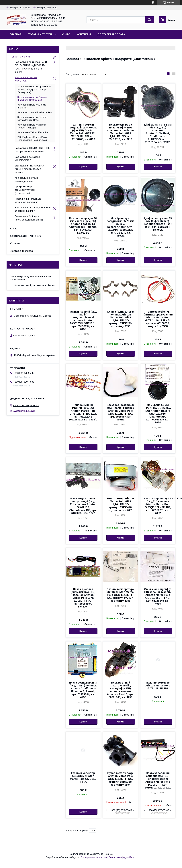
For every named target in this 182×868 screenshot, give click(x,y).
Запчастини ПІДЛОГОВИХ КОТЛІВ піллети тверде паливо (29, 169)
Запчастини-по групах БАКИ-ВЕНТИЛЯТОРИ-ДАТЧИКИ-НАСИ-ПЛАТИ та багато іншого (31, 67)
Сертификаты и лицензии (26, 236)
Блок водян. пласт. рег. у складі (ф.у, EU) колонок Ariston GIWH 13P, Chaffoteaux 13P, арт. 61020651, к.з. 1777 (83, 506)
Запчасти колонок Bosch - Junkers (35, 112)
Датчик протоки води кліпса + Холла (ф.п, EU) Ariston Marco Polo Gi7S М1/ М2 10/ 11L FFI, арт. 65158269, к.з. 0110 (83, 132)
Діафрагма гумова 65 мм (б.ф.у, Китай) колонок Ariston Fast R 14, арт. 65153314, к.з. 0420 (158, 224)
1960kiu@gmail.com (24, 411)
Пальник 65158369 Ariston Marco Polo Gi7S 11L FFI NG (158, 686)
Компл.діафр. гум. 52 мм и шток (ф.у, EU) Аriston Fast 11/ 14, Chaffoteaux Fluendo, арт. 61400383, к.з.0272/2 (83, 225)
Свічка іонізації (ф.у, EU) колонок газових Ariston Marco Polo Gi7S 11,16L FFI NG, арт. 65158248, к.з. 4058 (158, 596)
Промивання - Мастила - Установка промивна (29, 200)
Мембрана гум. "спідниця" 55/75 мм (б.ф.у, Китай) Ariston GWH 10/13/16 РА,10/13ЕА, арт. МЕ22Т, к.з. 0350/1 (121, 227)
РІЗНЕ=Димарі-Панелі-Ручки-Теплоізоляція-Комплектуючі (33, 139)
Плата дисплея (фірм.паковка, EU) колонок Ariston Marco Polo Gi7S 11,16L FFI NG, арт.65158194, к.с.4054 (83, 598)
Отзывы (15, 243)
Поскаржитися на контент (94, 857)
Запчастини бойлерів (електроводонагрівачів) (29, 218)
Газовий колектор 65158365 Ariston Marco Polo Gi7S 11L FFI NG (83, 777)
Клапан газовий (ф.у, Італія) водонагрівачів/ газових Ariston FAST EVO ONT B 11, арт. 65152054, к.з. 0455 (83, 320)
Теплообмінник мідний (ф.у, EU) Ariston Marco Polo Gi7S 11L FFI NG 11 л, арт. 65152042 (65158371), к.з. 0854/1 (83, 412)
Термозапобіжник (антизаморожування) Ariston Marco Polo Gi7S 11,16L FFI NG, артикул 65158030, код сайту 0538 (158, 319)
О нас (66, 34)
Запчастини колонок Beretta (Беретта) (32, 106)
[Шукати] (150, 20)
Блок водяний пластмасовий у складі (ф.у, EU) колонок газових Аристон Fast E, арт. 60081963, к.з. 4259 (121, 690)
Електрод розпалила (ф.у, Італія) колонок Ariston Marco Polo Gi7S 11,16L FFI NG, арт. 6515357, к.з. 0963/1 (121, 412)
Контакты (84, 34)
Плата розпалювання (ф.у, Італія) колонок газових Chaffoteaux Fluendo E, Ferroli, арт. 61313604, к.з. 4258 (83, 690)
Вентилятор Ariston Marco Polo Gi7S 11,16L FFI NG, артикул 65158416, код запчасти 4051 (121, 504)
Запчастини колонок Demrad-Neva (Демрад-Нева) (33, 119)
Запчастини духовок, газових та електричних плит (33, 209)
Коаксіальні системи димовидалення (26, 179)
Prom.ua (108, 854)
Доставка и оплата (111, 34)
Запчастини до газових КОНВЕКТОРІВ (28, 159)
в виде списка (174, 74)
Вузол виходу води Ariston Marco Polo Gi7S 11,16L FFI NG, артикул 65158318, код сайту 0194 (120, 779)
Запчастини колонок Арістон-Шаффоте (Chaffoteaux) (32, 99)
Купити (83, 167)
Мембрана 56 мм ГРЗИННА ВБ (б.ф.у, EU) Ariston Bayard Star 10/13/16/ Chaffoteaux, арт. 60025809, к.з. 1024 (158, 414)
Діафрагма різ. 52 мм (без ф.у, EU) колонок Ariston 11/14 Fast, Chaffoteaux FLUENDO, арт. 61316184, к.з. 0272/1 (158, 133)
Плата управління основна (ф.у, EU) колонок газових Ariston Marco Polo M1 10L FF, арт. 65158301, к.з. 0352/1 (158, 780)
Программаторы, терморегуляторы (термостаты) (25, 190)
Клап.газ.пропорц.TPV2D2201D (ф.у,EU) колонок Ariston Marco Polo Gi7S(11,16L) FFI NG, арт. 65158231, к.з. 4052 (158, 506)
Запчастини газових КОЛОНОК (26, 79)
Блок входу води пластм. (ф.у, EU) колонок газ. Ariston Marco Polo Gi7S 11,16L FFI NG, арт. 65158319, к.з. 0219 (121, 132)
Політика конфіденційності (122, 857)
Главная (16, 34)
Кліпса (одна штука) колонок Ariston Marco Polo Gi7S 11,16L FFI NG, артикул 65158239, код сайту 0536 (121, 319)
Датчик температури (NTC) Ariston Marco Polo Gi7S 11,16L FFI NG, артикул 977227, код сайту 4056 (120, 595)
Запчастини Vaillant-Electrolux (33, 132)
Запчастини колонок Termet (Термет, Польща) (32, 126)
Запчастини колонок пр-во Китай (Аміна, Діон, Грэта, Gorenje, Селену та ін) (34, 90)
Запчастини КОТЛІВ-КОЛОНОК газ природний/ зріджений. (32, 150)
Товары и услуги (40, 34)
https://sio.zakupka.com (26, 405)
